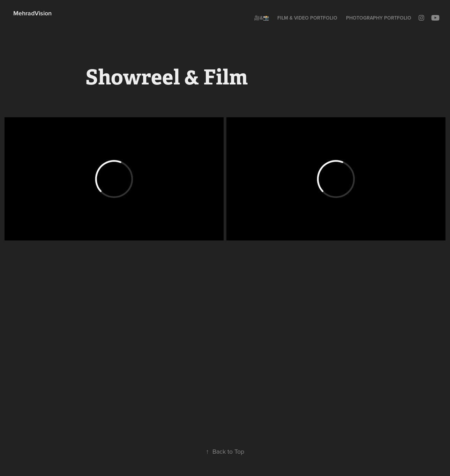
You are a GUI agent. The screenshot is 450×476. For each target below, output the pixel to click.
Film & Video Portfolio (307, 18)
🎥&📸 (261, 18)
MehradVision (32, 13)
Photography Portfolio (379, 18)
